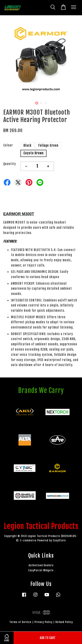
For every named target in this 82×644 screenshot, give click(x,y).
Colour (8, 145)
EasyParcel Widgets (41, 570)
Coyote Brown (33, 153)
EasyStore (59, 540)
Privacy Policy (44, 622)
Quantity (10, 164)
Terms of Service (20, 622)
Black (27, 146)
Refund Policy (64, 622)
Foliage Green (48, 146)
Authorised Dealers (41, 565)
